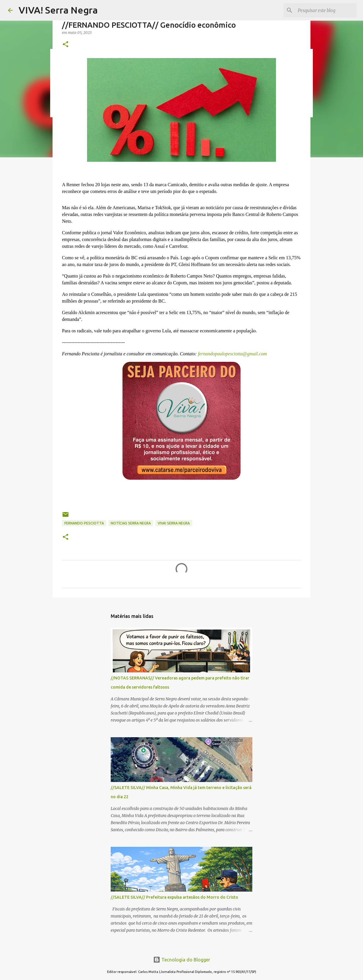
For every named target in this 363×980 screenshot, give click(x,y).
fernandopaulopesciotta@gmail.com (232, 354)
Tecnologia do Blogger (182, 960)
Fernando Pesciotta (84, 523)
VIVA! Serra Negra (58, 10)
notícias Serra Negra (131, 523)
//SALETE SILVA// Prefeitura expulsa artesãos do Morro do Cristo (174, 897)
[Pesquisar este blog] (326, 10)
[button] (66, 45)
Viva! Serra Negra (174, 523)
